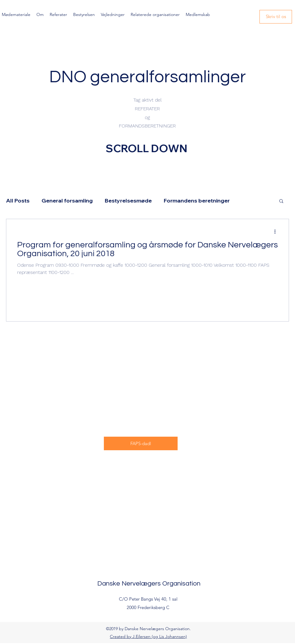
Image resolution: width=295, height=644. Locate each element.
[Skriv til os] (276, 17)
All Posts (18, 201)
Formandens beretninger (197, 201)
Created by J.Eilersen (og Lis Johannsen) (148, 636)
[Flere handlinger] (277, 231)
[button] (281, 201)
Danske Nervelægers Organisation (149, 584)
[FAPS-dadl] (141, 443)
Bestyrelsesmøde (128, 201)
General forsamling (67, 201)
